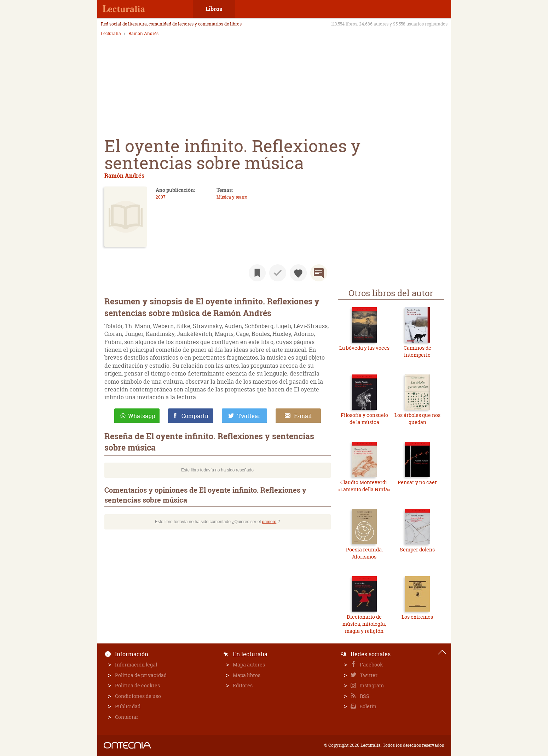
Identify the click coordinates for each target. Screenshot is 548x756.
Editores (243, 685)
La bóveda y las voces (364, 348)
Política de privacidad (141, 675)
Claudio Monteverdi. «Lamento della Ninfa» (364, 486)
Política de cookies (137, 685)
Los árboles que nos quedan (417, 419)
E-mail (303, 416)
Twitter (368, 675)
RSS (364, 696)
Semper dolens (417, 549)
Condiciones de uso (138, 696)
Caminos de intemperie (417, 351)
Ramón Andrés (143, 34)
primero (269, 522)
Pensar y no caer (417, 482)
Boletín (367, 706)
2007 (161, 197)
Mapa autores (249, 665)
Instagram (371, 685)
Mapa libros (247, 675)
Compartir (195, 416)
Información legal (136, 665)
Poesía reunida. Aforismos (364, 553)
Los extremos (417, 617)
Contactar (127, 717)
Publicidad (128, 706)
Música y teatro (232, 197)
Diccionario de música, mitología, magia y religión (364, 624)
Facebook (371, 665)
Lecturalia (111, 34)
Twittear (249, 416)
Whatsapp (142, 416)
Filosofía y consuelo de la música (364, 419)
